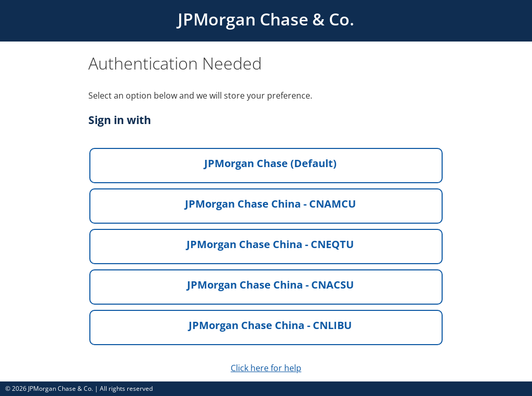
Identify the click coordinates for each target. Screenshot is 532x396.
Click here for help (266, 368)
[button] (266, 166)
